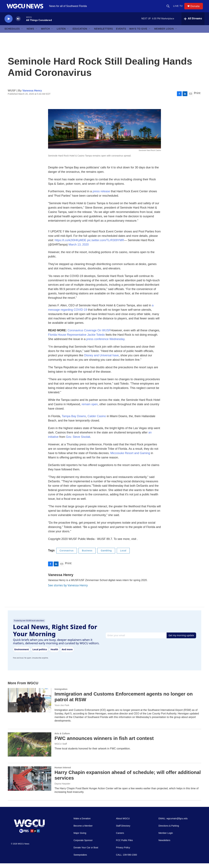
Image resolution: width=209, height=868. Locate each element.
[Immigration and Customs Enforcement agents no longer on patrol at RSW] (30, 705)
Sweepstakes (80, 860)
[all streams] (193, 23)
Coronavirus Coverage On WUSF (89, 335)
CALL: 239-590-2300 (126, 860)
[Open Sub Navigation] (22, 34)
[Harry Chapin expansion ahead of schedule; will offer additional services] (30, 783)
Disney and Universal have (101, 360)
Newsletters (104, 34)
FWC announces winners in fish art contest (104, 743)
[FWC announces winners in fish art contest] (30, 749)
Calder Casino (97, 421)
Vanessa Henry (32, 95)
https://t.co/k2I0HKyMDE (70, 245)
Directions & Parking (169, 830)
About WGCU (123, 823)
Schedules (12, 34)
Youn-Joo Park (62, 710)
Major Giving (80, 838)
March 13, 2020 (79, 249)
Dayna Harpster (62, 788)
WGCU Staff (61, 749)
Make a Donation (82, 823)
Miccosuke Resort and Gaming (130, 458)
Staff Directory (123, 830)
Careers (120, 838)
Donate (196, 8)
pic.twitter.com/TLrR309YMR (106, 245)
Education (80, 34)
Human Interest (63, 772)
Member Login (164, 34)
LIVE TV (179, 8)
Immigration (61, 694)
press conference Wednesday (105, 344)
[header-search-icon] (169, 8)
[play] (9, 23)
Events (121, 34)
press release (101, 196)
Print (197, 98)
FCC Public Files (124, 845)
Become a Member (83, 830)
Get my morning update (181, 640)
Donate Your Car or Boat (86, 852)
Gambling (106, 555)
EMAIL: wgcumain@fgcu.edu (173, 823)
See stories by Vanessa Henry (68, 590)
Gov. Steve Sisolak (78, 442)
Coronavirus (67, 555)
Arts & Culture (62, 738)
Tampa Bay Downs (74, 421)
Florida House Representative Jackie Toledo (76, 340)
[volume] (18, 23)
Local (123, 555)
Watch (46, 34)
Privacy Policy (123, 852)
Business (87, 555)
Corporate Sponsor (83, 845)
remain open (90, 409)
